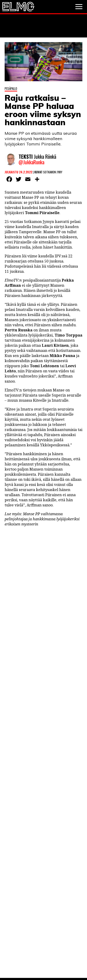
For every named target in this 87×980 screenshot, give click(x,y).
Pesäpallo (11, 88)
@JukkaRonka (31, 162)
